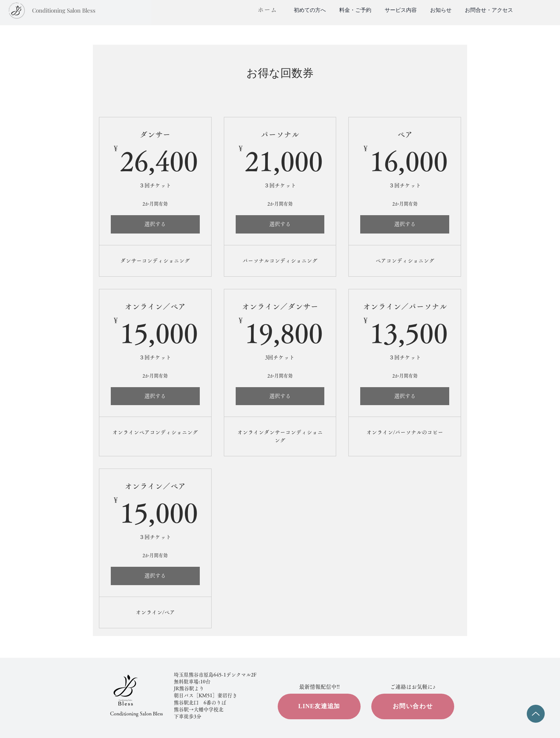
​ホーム (267, 10)
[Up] (536, 714)
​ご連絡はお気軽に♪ (413, 687)
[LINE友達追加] (319, 706)
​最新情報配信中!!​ (319, 687)
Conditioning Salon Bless (136, 714)
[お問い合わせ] (413, 706)
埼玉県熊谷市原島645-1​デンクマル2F (215, 675)
